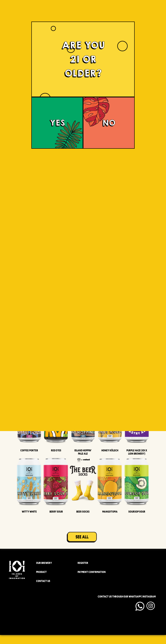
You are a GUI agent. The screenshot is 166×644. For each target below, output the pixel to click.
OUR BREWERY (44, 563)
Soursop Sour (137, 512)
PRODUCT (41, 572)
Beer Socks (83, 512)
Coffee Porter (29, 450)
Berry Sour (56, 512)
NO (109, 123)
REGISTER (83, 563)
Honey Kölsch (110, 450)
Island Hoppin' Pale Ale (83, 452)
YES (57, 123)
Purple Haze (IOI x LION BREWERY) (137, 452)
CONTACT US (43, 581)
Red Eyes (56, 450)
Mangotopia (110, 512)
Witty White (29, 512)
